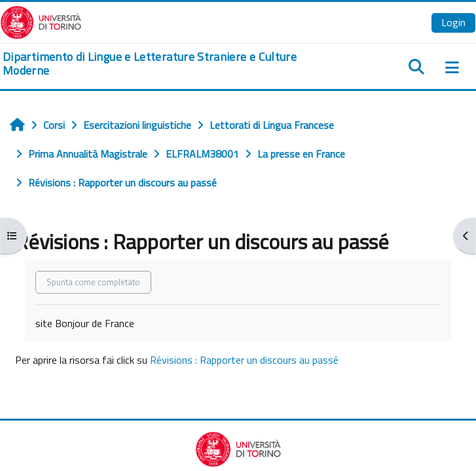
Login (453, 22)
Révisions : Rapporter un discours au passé (244, 360)
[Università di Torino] (41, 21)
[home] (159, 64)
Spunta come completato (93, 282)
